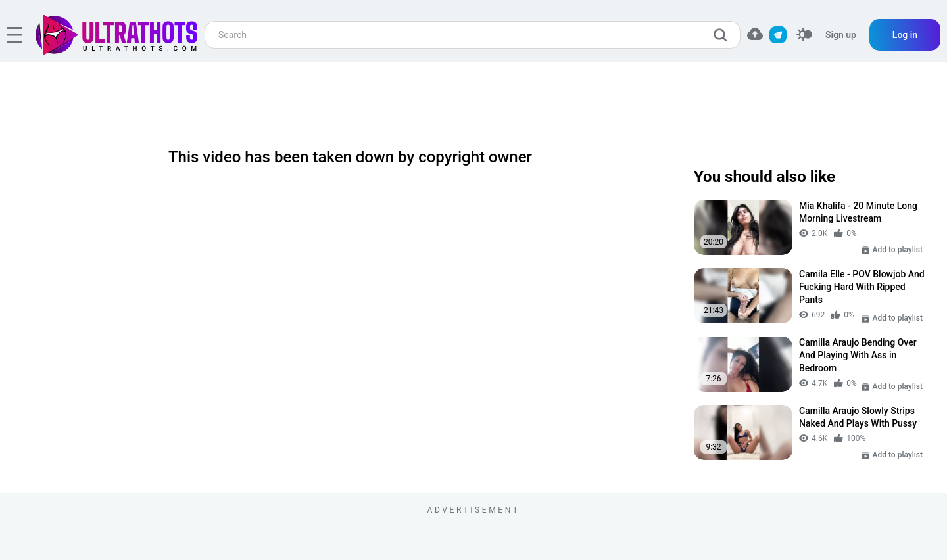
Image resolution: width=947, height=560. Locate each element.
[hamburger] (14, 35)
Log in (905, 35)
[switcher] (804, 35)
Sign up (841, 35)
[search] (723, 35)
